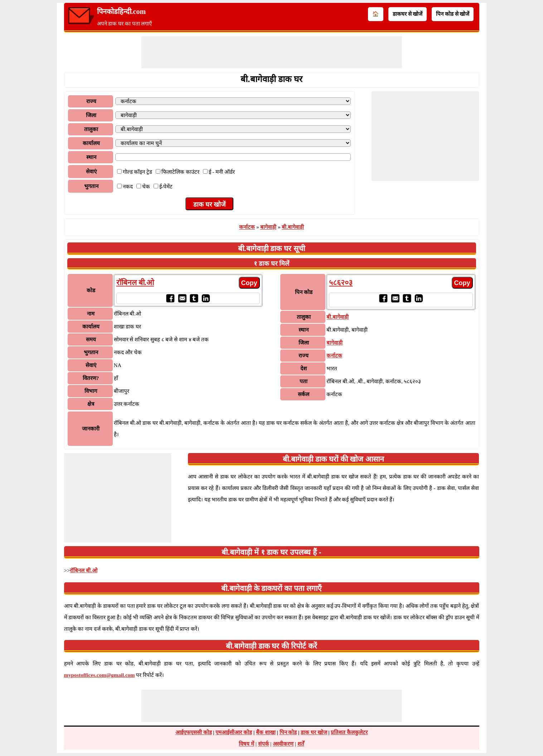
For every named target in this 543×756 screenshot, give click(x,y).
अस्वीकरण (283, 744)
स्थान (91, 157)
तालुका (91, 129)
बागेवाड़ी (268, 227)
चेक (146, 187)
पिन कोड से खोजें (453, 14)
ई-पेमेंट (166, 187)
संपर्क (264, 744)
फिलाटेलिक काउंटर (180, 172)
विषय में (246, 744)
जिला (91, 115)
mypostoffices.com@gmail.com (100, 675)
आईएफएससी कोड (194, 732)
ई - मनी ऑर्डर (222, 172)
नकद (128, 187)
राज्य (91, 101)
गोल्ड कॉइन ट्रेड (138, 172)
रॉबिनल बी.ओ (135, 283)
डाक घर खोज (314, 732)
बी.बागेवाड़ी (293, 227)
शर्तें (301, 744)
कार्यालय (91, 143)
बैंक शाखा (266, 732)
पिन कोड (288, 732)
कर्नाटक (247, 227)
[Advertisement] (272, 52)
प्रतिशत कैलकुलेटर (349, 732)
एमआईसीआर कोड (234, 732)
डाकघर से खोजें (408, 14)
